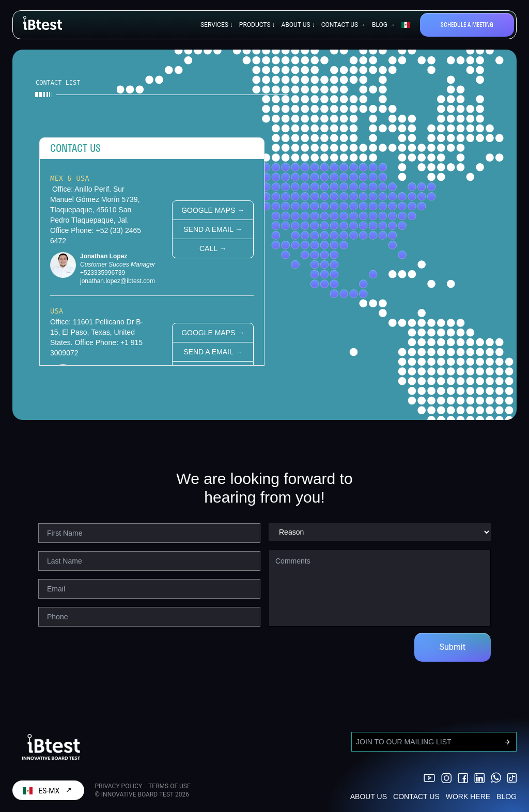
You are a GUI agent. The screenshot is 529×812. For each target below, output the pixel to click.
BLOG (507, 797)
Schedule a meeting (467, 25)
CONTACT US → (344, 25)
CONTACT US (416, 797)
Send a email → (213, 229)
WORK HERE (468, 797)
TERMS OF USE (169, 786)
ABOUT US (369, 797)
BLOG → (384, 25)
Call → (213, 248)
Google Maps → (213, 210)
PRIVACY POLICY (118, 786)
